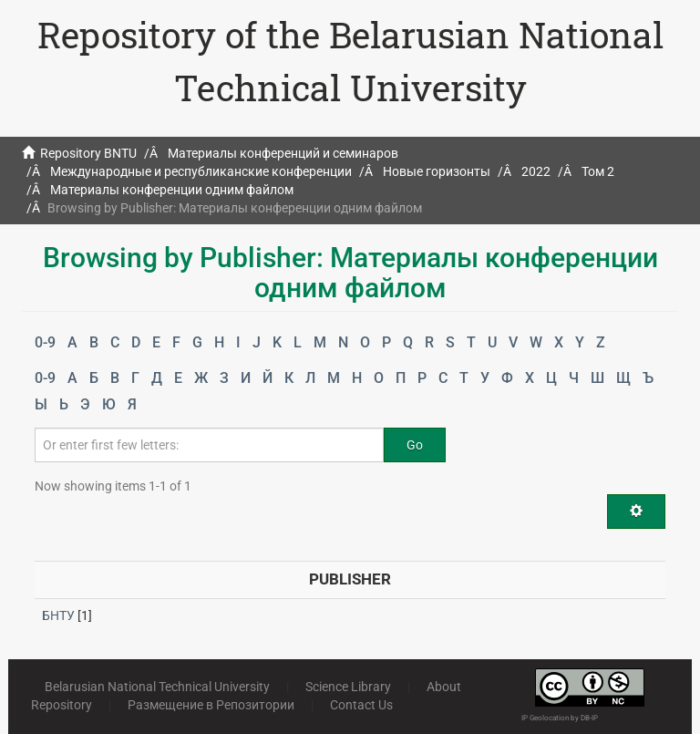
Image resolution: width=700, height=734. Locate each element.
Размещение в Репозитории (211, 705)
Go (415, 445)
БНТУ (58, 615)
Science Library (348, 687)
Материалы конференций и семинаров (283, 153)
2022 (536, 171)
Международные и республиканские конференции (201, 171)
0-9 (45, 342)
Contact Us (361, 705)
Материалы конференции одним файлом (172, 190)
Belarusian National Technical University (157, 687)
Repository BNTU (88, 153)
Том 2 (598, 171)
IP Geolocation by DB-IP (560, 718)
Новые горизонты (437, 171)
